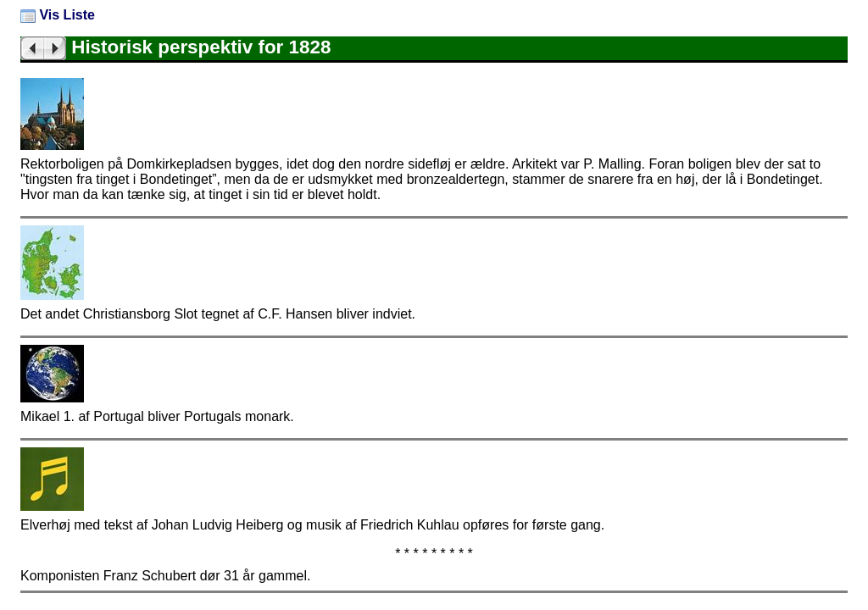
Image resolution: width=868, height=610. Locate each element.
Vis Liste (58, 15)
